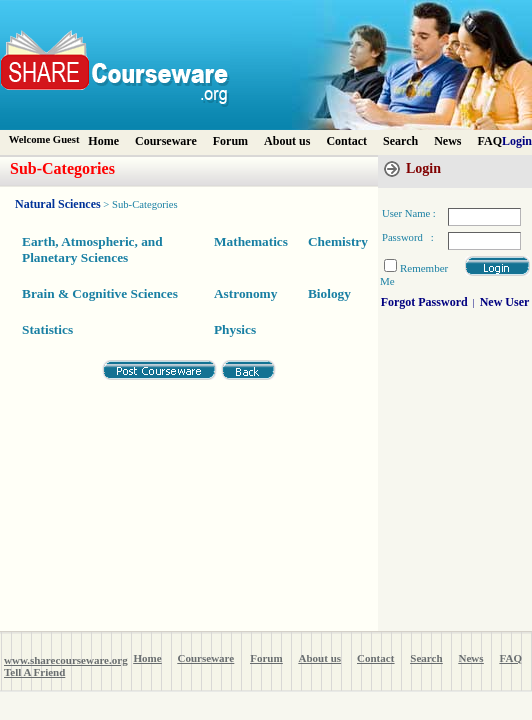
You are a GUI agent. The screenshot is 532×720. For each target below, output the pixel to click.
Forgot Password (424, 302)
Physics (235, 329)
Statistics (47, 329)
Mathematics (251, 241)
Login (517, 141)
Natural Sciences (58, 204)
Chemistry (338, 241)
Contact (346, 141)
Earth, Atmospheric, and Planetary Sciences (92, 249)
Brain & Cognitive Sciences (100, 293)
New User (505, 302)
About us (287, 141)
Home (103, 141)
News (447, 141)
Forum (230, 141)
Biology (329, 293)
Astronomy (245, 293)
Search (400, 141)
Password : (408, 237)
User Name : (409, 213)
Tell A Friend (34, 672)
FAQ (490, 141)
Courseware (166, 141)
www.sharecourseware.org (66, 660)
